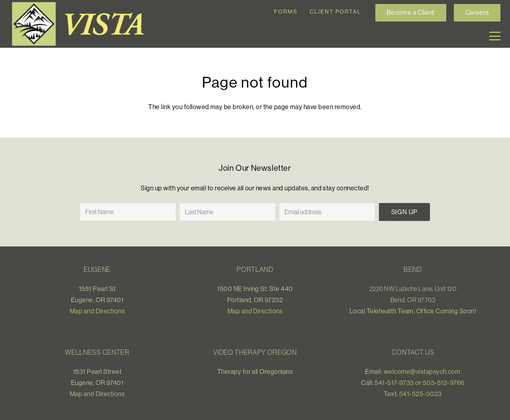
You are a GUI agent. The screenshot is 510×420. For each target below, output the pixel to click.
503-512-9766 (444, 383)
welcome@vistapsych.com (422, 371)
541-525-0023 (421, 394)
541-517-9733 (394, 383)
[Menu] (495, 36)
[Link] (81, 24)
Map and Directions (97, 311)
